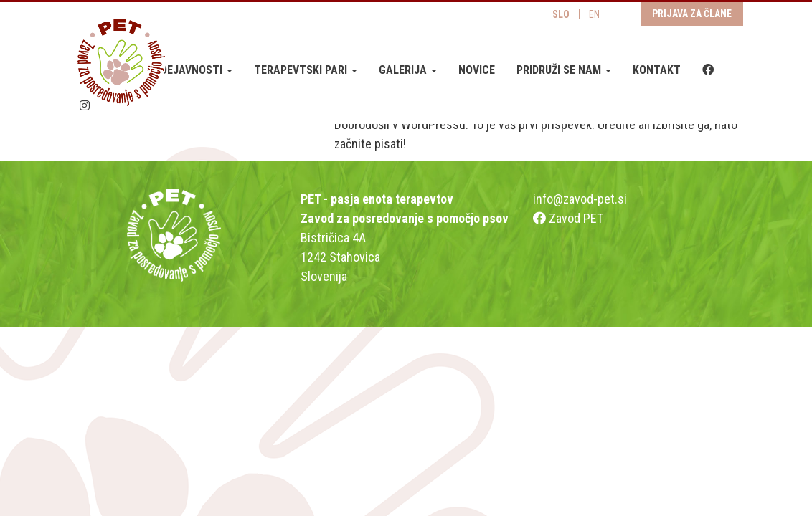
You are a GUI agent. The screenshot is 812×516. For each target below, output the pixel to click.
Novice (477, 70)
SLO (561, 14)
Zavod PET (568, 218)
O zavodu (109, 70)
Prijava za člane (692, 14)
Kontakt (657, 70)
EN (594, 14)
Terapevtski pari (306, 70)
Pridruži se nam (564, 70)
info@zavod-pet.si (580, 199)
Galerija (408, 70)
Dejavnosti (197, 70)
